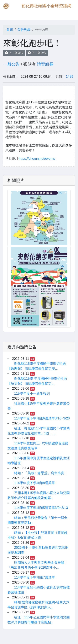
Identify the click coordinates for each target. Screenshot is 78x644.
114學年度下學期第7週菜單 (35, 577)
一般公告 (11, 64)
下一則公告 (37, 53)
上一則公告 (14, 53)
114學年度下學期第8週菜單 (35, 483)
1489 (69, 77)
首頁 (10, 30)
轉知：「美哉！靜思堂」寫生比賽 (39, 473)
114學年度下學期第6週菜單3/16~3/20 (42, 418)
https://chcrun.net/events (37, 159)
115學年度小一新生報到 (32, 393)
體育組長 (45, 64)
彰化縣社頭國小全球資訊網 (46, 6)
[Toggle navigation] (9, 14)
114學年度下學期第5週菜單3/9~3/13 (41, 508)
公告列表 (24, 30)
